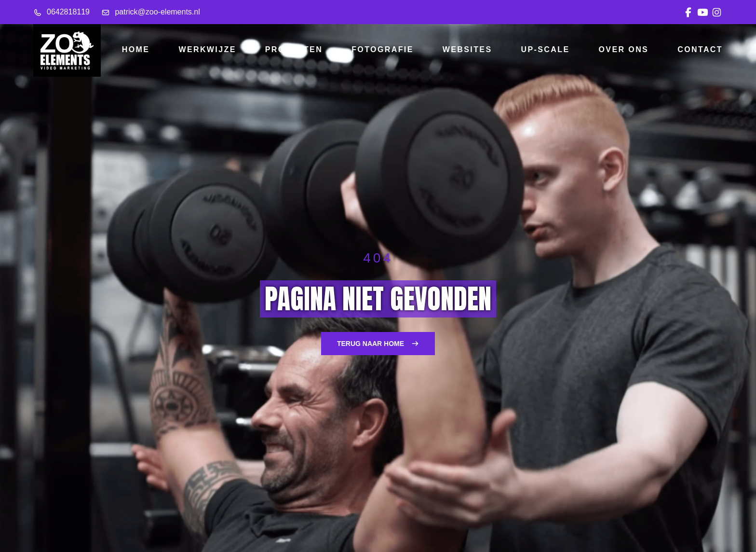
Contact (700, 49)
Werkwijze (207, 49)
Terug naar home (378, 344)
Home (136, 49)
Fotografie (383, 49)
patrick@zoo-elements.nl (150, 12)
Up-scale (546, 49)
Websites (467, 49)
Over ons (624, 49)
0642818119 (61, 12)
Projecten (294, 49)
